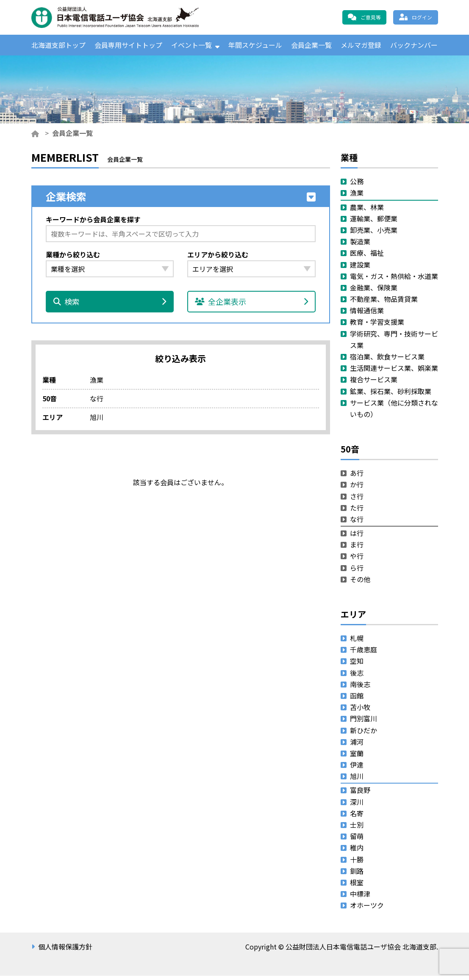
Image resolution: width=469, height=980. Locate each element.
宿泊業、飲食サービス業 (387, 361)
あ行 (357, 477)
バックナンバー (414, 47)
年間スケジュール (255, 47)
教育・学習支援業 (377, 326)
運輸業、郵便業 (374, 223)
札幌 (357, 642)
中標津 (360, 898)
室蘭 (357, 757)
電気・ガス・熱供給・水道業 (394, 280)
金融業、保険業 (374, 292)
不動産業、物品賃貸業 (384, 303)
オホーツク (367, 910)
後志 (357, 677)
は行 (357, 537)
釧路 (357, 875)
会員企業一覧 (311, 47)
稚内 (357, 852)
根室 (357, 886)
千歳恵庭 (364, 654)
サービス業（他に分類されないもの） (394, 413)
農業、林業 (367, 211)
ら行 (357, 572)
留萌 (357, 840)
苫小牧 (360, 711)
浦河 (357, 746)
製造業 (360, 246)
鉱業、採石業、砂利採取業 (391, 395)
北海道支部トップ (58, 47)
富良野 (360, 795)
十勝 (357, 864)
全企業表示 (251, 306)
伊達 (357, 769)
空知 (357, 665)
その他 (360, 583)
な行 (357, 523)
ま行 (357, 549)
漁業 (357, 197)
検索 (110, 306)
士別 (357, 829)
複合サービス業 (374, 384)
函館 (357, 700)
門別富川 (364, 723)
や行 (357, 560)
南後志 (360, 688)
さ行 (357, 500)
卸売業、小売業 (374, 234)
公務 (357, 185)
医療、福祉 (367, 257)
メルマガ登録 (361, 47)
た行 (357, 512)
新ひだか (364, 734)
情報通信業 (367, 315)
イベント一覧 (191, 47)
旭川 (357, 780)
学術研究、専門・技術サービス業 (394, 344)
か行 (357, 489)
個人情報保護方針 (65, 951)
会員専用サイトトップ (128, 47)
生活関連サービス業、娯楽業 (394, 372)
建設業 (360, 269)
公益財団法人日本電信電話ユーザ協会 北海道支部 (122, 17)
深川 (357, 806)
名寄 (357, 817)
